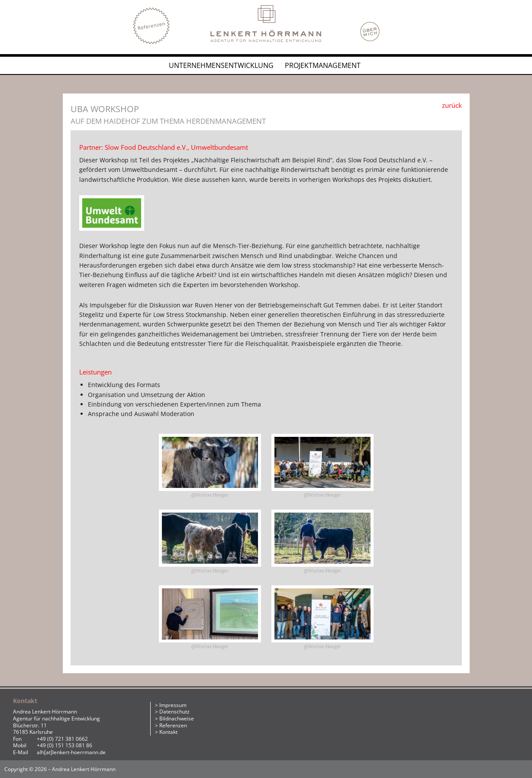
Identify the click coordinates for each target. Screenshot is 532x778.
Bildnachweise (177, 718)
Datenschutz (174, 712)
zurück (452, 105)
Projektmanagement (323, 65)
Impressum (173, 705)
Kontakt (168, 732)
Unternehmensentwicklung (221, 65)
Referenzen (173, 725)
